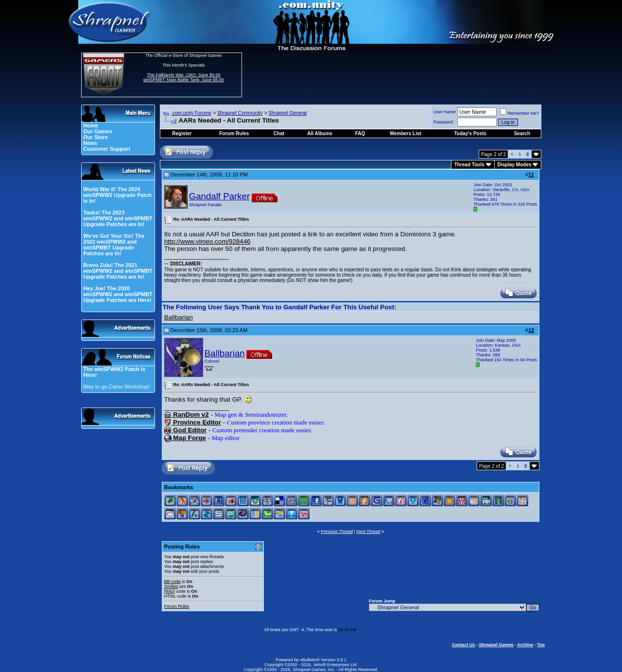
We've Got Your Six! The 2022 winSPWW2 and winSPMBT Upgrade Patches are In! (114, 245)
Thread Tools (469, 165)
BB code (173, 582)
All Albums (320, 133)
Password (443, 122)
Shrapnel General (288, 113)
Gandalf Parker (219, 196)
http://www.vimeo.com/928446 (207, 241)
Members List (405, 133)
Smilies (171, 586)
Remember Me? (520, 113)
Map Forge (185, 438)
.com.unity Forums (191, 113)
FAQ (360, 133)
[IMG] (170, 591)
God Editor (186, 430)
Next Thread (368, 531)
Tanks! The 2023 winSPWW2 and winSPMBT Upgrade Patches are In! (118, 218)
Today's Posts (471, 133)
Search (522, 133)
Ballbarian (179, 317)
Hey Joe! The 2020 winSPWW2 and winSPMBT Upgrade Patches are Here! (118, 294)
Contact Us (464, 645)
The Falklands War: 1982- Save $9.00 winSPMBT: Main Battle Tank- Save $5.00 (184, 77)
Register (182, 133)
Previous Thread (337, 531)
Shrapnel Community (240, 113)
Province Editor (193, 422)
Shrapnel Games (496, 645)
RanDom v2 (187, 415)
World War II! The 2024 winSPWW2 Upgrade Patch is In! (117, 195)
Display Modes (515, 165)
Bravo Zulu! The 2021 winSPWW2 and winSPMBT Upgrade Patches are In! (118, 271)
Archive (525, 645)
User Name (445, 112)
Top (541, 645)
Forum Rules (177, 606)
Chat (279, 133)
